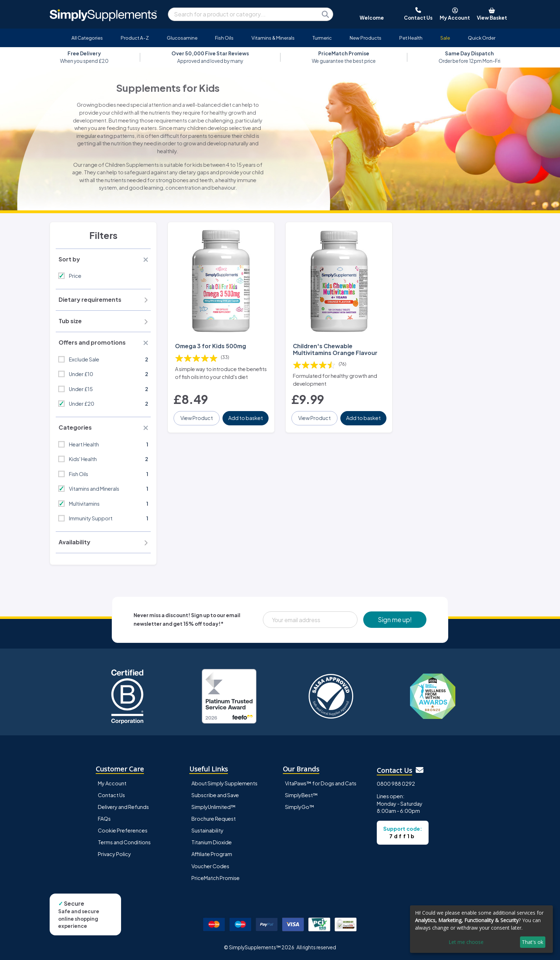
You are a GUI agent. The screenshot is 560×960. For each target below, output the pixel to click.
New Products (366, 38)
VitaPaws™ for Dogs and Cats (321, 783)
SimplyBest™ (301, 795)
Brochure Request (214, 819)
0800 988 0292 (396, 784)
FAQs (104, 819)
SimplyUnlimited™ (214, 807)
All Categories (87, 38)
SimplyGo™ (300, 807)
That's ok (532, 942)
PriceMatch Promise (216, 878)
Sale (445, 38)
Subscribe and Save (215, 795)
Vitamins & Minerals (273, 38)
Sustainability (207, 830)
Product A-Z (135, 38)
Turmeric (322, 38)
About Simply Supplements (224, 783)
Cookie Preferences (123, 830)
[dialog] (481, 929)
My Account (112, 783)
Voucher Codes (210, 866)
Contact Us (111, 795)
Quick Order (482, 38)
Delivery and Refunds (123, 807)
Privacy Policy (114, 854)
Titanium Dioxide (212, 842)
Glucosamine (182, 38)
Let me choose (466, 942)
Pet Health (411, 38)
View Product (197, 418)
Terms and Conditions (124, 842)
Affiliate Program (212, 854)
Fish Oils (224, 38)
